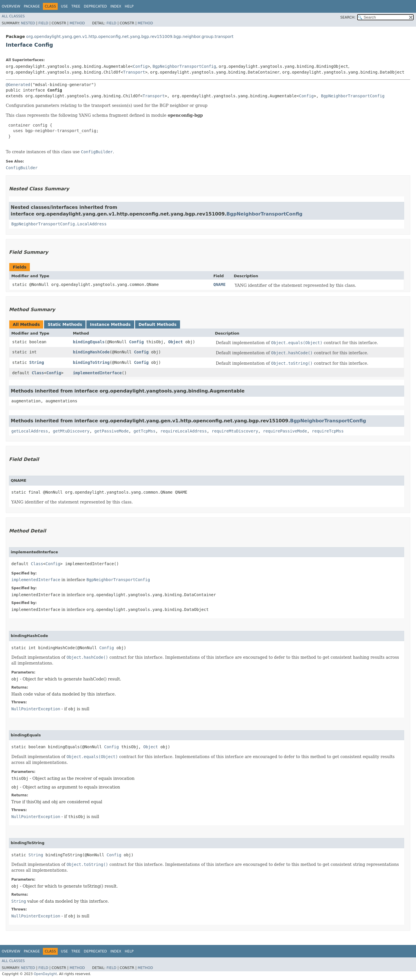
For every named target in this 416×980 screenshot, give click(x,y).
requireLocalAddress (184, 431)
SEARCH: (348, 17)
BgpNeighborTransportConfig (184, 66)
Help (129, 6)
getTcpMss (144, 431)
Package (32, 6)
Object (176, 342)
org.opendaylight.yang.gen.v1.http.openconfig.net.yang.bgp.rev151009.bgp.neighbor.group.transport (130, 37)
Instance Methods (110, 324)
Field (43, 23)
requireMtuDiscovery (235, 431)
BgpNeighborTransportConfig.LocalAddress (59, 224)
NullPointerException (36, 709)
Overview (11, 6)
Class (38, 373)
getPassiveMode (112, 431)
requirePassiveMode (285, 431)
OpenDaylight (45, 974)
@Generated (18, 85)
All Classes (13, 16)
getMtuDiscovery (71, 431)
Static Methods (65, 324)
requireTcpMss (328, 431)
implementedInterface (97, 373)
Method (77, 23)
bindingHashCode (91, 352)
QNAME (219, 284)
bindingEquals (89, 342)
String (37, 362)
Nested (28, 23)
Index (116, 6)
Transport (134, 72)
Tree (76, 6)
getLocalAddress (30, 431)
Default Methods (158, 324)
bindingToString (91, 362)
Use (64, 6)
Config (140, 66)
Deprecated (95, 6)
